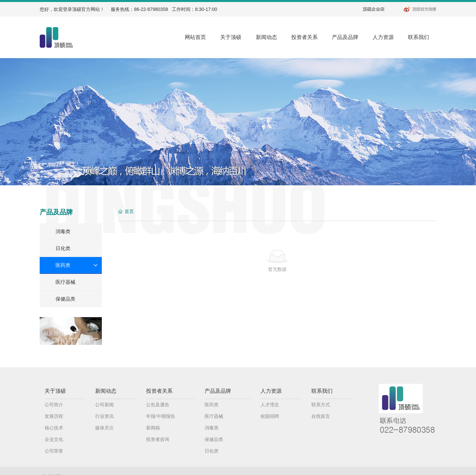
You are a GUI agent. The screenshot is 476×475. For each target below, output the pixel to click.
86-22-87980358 (151, 9)
